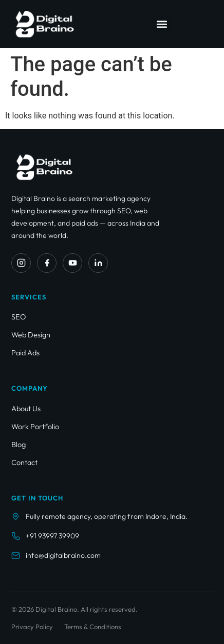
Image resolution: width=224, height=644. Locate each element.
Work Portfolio (35, 426)
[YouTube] (72, 263)
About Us (26, 408)
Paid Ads (25, 353)
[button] (162, 24)
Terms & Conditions (93, 627)
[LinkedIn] (98, 263)
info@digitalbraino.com (63, 555)
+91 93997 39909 (52, 536)
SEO (19, 317)
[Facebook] (47, 263)
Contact (24, 462)
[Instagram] (21, 263)
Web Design (31, 335)
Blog (18, 444)
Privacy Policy (32, 627)
